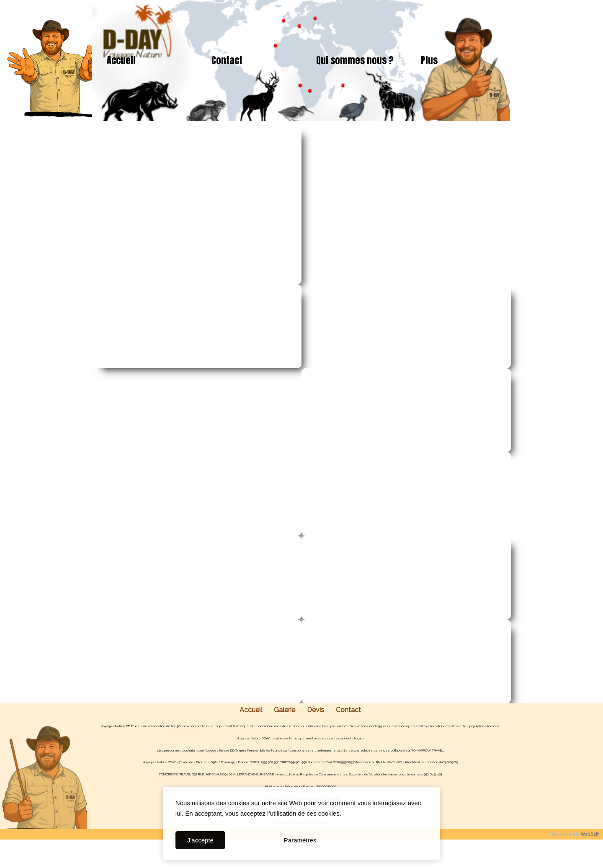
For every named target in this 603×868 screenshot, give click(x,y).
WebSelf (590, 834)
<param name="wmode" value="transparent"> (140, 205)
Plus (429, 60)
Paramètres (300, 840)
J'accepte (200, 840)
